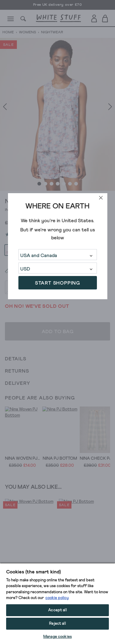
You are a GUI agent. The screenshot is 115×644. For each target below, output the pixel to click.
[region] (57, 603)
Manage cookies (57, 637)
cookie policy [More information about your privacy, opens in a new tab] (57, 598)
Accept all (57, 610)
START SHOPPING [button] (57, 283)
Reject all (57, 624)
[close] (101, 198)
